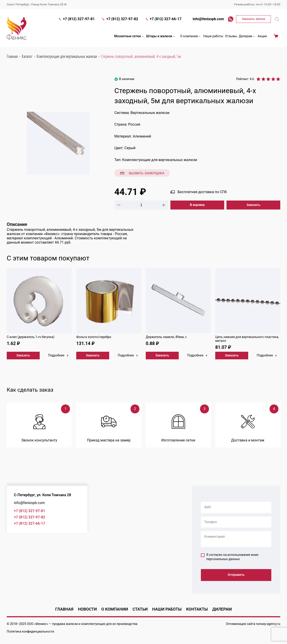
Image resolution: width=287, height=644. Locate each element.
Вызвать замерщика (142, 173)
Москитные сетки (129, 37)
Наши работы (213, 37)
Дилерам (247, 37)
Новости (87, 609)
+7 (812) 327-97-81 (77, 19)
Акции (262, 37)
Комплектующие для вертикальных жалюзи (160, 160)
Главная (64, 609)
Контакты (197, 609)
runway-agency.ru (268, 624)
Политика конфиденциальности (30, 631)
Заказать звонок (253, 19)
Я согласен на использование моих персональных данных (230, 557)
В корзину (197, 205)
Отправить (236, 575)
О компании (191, 37)
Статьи (140, 609)
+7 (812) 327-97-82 (120, 19)
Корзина (276, 37)
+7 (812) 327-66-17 (163, 19)
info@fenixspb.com (206, 19)
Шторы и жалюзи (161, 37)
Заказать (253, 205)
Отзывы (231, 37)
